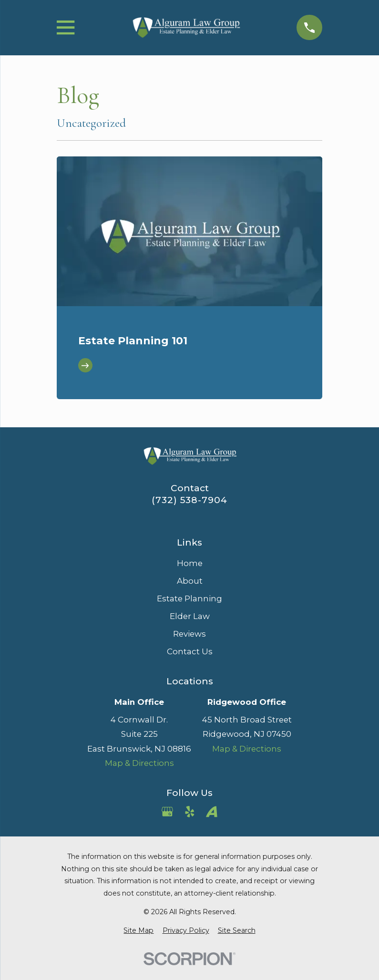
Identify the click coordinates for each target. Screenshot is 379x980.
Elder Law (190, 616)
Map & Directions (139, 763)
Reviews (189, 634)
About (190, 581)
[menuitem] (138, 931)
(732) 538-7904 (189, 500)
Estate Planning (189, 598)
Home (190, 563)
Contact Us (190, 651)
